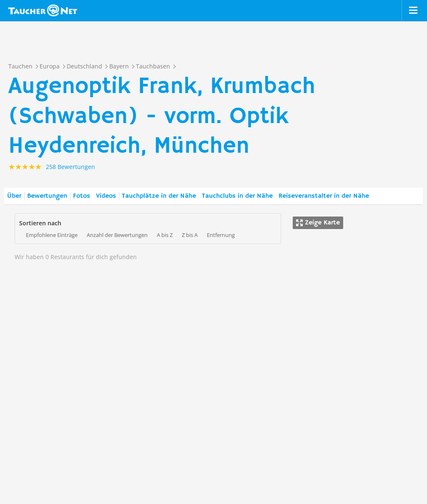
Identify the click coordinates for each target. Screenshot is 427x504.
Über (14, 196)
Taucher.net (43, 10)
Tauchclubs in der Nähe (237, 196)
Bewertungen (47, 196)
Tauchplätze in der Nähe (159, 196)
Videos (106, 196)
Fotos (82, 196)
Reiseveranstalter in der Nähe (324, 196)
